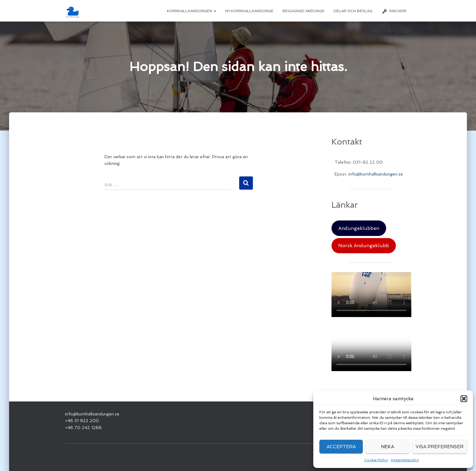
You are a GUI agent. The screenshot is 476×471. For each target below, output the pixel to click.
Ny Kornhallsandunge (249, 11)
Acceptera (341, 447)
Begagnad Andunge (304, 11)
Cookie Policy (376, 460)
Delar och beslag (353, 11)
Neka (388, 447)
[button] (464, 399)
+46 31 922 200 (82, 421)
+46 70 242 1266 (83, 428)
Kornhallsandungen (192, 11)
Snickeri (394, 11)
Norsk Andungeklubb (364, 246)
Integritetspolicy (405, 460)
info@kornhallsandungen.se (376, 174)
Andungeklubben (359, 228)
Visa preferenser (440, 447)
